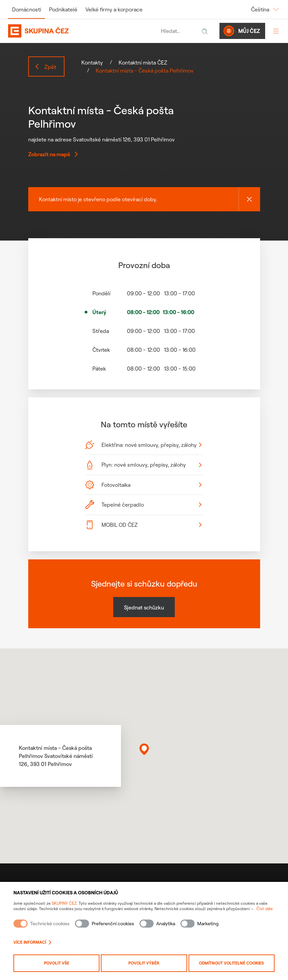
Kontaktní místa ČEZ (143, 62)
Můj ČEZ (242, 31)
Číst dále (265, 909)
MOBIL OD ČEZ (143, 525)
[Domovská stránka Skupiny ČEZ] (83, 31)
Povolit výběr (144, 963)
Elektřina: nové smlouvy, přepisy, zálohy (143, 445)
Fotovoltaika (143, 485)
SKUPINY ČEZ (64, 903)
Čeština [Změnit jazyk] (265, 9)
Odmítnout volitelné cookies (231, 963)
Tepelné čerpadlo (143, 505)
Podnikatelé (63, 9)
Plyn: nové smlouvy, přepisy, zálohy (143, 465)
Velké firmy (114, 9)
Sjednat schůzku (144, 607)
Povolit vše (57, 963)
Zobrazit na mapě (53, 154)
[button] (144, 749)
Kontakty (92, 62)
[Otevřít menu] (276, 31)
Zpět (45, 67)
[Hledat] (205, 31)
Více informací (32, 942)
